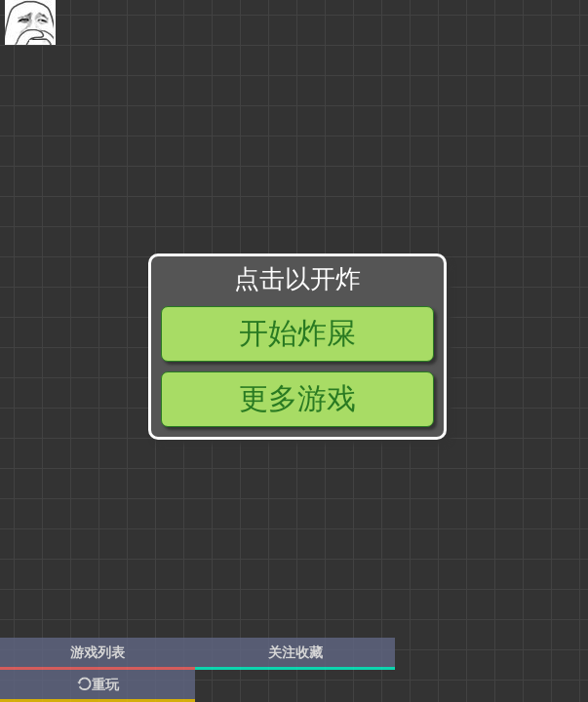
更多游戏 (297, 398)
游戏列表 (98, 652)
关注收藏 (295, 652)
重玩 (98, 684)
